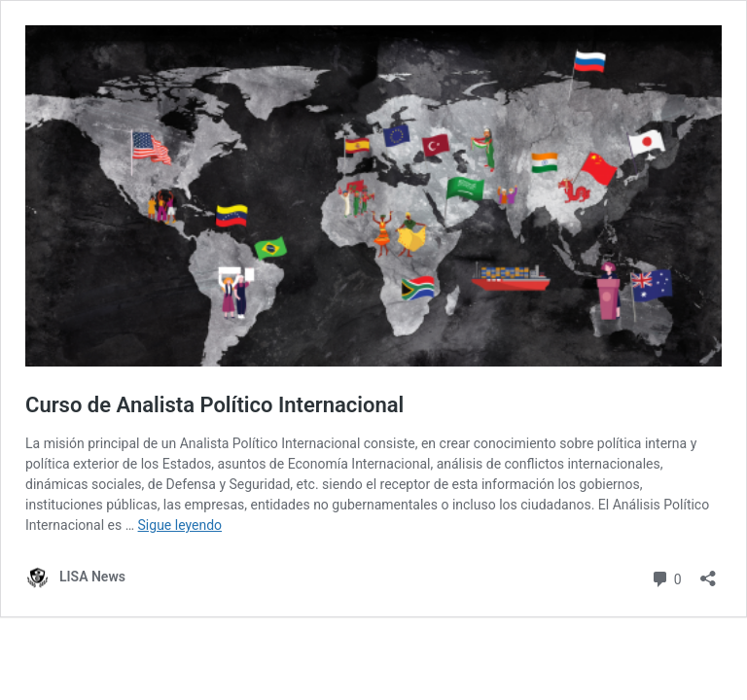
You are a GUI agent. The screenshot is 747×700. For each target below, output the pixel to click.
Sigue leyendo (180, 525)
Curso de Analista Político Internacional (214, 405)
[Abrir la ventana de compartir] (708, 572)
